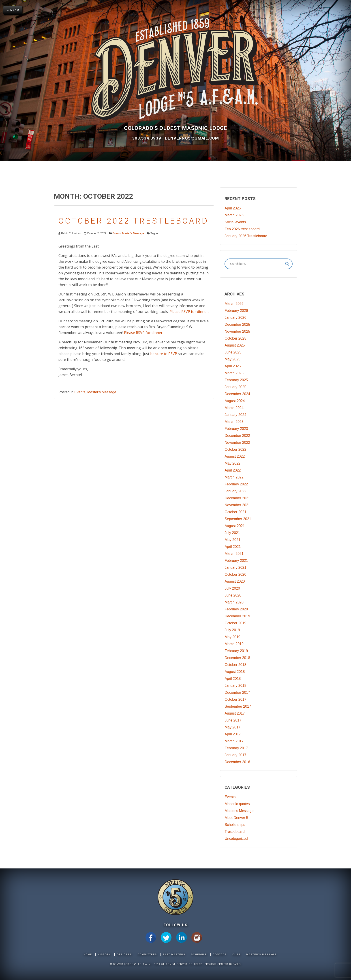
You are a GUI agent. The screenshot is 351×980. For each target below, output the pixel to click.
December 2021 (237, 498)
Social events (235, 222)
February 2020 (236, 609)
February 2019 (236, 651)
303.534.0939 (147, 138)
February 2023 (236, 429)
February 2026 (236, 311)
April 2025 (233, 366)
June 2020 (233, 595)
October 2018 (235, 665)
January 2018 (235, 686)
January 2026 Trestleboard (246, 236)
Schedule (199, 955)
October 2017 (235, 699)
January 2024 (235, 415)
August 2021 (235, 526)
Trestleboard (234, 832)
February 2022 (236, 484)
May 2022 (232, 463)
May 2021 (232, 540)
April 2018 (233, 679)
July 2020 (232, 588)
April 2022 (233, 470)
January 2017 (235, 755)
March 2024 (234, 408)
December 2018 (237, 658)
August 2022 (235, 456)
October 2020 (235, 574)
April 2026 (233, 208)
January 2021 (235, 568)
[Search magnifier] (287, 264)
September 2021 (238, 519)
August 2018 (235, 672)
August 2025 (235, 345)
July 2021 (232, 533)
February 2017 (236, 748)
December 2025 (237, 324)
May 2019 (232, 637)
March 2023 (234, 422)
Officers (124, 955)
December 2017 (237, 692)
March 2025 (234, 373)
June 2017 (233, 720)
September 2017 (238, 706)
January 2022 (235, 491)
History (104, 955)
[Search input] (257, 264)
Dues (236, 955)
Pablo (237, 964)
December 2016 (237, 762)
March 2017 (234, 741)
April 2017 (233, 734)
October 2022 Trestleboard (134, 221)
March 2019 (234, 644)
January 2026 (235, 318)
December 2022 (237, 436)
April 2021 (233, 547)
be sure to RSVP (164, 354)
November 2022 (237, 443)
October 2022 (235, 449)
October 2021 (235, 512)
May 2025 (232, 359)
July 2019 (232, 630)
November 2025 (237, 331)
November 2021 (237, 505)
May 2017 (232, 727)
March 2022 (234, 477)
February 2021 (236, 561)
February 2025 (236, 380)
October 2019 (235, 623)
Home (88, 955)
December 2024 (237, 394)
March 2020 (234, 602)
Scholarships (235, 825)
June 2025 (233, 352)
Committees (147, 955)
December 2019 (237, 616)
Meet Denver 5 (236, 818)
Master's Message (133, 233)
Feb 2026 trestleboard (242, 229)
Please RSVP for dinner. (189, 312)
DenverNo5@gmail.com (192, 138)
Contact (220, 955)
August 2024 (235, 401)
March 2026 (234, 215)
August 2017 (235, 713)
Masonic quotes (237, 804)
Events (117, 233)
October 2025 (235, 338)
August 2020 (235, 581)
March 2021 (234, 554)
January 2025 (235, 387)
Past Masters (174, 955)
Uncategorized (236, 839)
